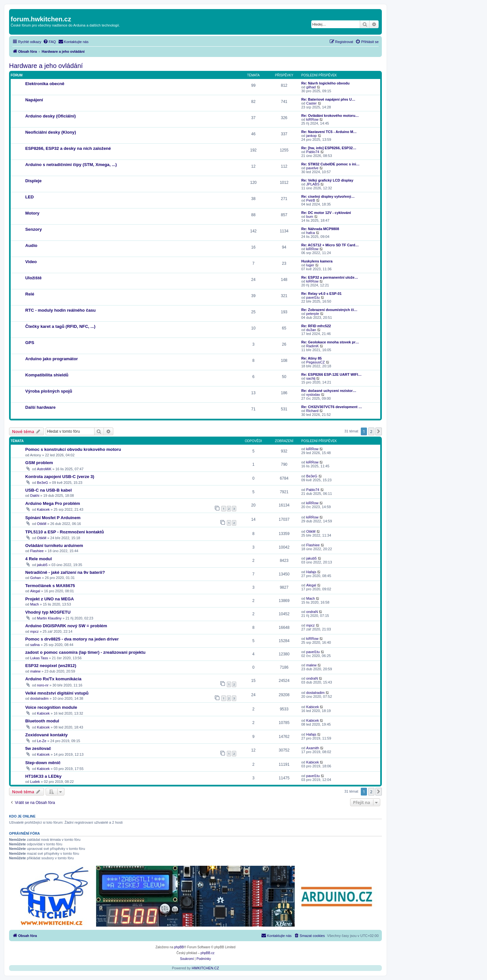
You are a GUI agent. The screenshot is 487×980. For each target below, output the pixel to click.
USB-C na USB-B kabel (49, 490)
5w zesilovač (38, 748)
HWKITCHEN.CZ (205, 968)
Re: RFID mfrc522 (316, 326)
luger (310, 265)
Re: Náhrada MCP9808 (320, 229)
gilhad (311, 87)
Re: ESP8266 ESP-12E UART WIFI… (331, 374)
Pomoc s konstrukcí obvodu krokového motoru (73, 449)
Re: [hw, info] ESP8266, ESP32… (329, 148)
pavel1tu (313, 297)
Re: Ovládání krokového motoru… (330, 116)
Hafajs (311, 572)
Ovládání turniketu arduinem (54, 546)
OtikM (42, 524)
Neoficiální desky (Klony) (51, 132)
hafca (310, 233)
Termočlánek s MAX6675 (50, 586)
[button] (379, 431)
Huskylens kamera (317, 261)
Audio (31, 245)
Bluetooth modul (42, 721)
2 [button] (371, 431)
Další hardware (40, 407)
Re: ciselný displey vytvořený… (328, 196)
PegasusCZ (315, 362)
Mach (34, 604)
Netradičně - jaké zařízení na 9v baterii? (65, 572)
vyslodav (313, 395)
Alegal (35, 591)
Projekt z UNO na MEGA (50, 599)
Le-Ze (42, 741)
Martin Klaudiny (49, 618)
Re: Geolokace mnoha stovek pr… (330, 342)
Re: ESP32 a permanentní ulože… (330, 277)
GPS (30, 343)
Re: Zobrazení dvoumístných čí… (329, 310)
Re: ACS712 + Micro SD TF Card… (330, 245)
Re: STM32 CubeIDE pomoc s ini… (330, 164)
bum (310, 217)
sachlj (311, 378)
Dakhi (35, 496)
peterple (313, 314)
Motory (32, 213)
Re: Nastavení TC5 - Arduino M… (329, 132)
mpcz (34, 631)
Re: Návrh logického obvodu (325, 83)
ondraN (312, 612)
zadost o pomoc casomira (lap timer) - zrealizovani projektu (85, 652)
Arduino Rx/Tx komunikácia (53, 679)
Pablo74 (313, 152)
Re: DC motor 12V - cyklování (326, 213)
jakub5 (42, 565)
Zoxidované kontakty (46, 735)
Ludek (35, 782)
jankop (311, 136)
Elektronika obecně (45, 84)
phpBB (179, 947)
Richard (312, 411)
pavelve (312, 168)
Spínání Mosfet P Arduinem (53, 518)
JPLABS (313, 184)
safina (35, 645)
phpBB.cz (208, 953)
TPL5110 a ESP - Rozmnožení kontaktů (65, 532)
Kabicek (43, 509)
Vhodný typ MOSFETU (48, 612)
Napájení (34, 100)
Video (31, 262)
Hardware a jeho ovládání (46, 66)
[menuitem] (50, 42)
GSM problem (39, 463)
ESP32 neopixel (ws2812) (51, 666)
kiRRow (312, 119)
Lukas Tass (39, 658)
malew (35, 671)
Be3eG (42, 483)
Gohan (35, 578)
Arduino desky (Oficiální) (50, 116)
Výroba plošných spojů (49, 391)
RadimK (312, 346)
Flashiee (37, 551)
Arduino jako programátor (52, 359)
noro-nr (43, 685)
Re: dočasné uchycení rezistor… (329, 391)
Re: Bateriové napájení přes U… (328, 99)
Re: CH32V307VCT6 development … (332, 407)
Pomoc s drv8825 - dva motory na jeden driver (72, 639)
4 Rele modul (39, 559)
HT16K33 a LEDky (43, 776)
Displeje (33, 181)
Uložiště (33, 278)
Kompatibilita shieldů (47, 375)
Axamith (313, 748)
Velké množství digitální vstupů (57, 693)
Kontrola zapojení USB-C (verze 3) (60, 477)
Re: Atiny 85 (311, 358)
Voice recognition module (51, 707)
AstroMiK (44, 469)
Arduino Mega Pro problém (53, 503)
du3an (311, 330)
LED (29, 197)
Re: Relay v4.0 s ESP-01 (321, 294)
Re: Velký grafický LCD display (327, 180)
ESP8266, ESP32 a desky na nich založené (68, 148)
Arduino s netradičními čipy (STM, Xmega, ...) (71, 165)
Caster (311, 103)
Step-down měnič (43, 763)
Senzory (33, 229)
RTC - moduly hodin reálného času (61, 310)
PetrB (311, 200)
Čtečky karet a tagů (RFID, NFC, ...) (60, 326)
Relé (30, 294)
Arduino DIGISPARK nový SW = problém (66, 626)
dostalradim (39, 698)
